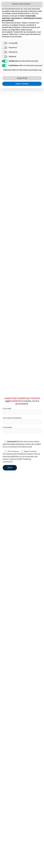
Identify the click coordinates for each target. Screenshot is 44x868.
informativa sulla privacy (16, 444)
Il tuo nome (22, 411)
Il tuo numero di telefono (22, 420)
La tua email (22, 430)
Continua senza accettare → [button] (22, 4)
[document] (22, 434)
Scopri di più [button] (22, 78)
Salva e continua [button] (22, 84)
